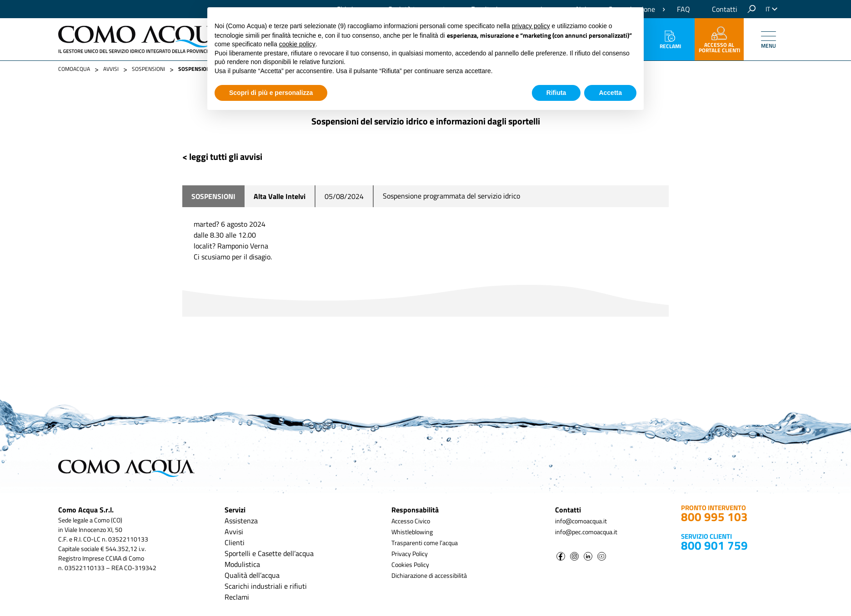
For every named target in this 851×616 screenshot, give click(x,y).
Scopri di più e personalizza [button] (271, 93)
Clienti (235, 542)
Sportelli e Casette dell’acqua (269, 553)
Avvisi (234, 532)
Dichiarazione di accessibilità (429, 575)
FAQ (683, 9)
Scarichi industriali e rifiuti (266, 586)
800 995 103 (714, 517)
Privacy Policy (410, 554)
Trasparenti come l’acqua (425, 543)
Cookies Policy (410, 564)
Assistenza (241, 521)
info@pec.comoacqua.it (586, 532)
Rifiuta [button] (556, 93)
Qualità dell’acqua (252, 575)
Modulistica (242, 564)
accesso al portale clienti (719, 40)
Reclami (670, 40)
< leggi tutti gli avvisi (222, 156)
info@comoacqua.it (581, 521)
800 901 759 (714, 545)
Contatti (725, 9)
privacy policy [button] (531, 26)
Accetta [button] (610, 93)
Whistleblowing (412, 532)
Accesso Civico (411, 521)
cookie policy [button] (297, 44)
